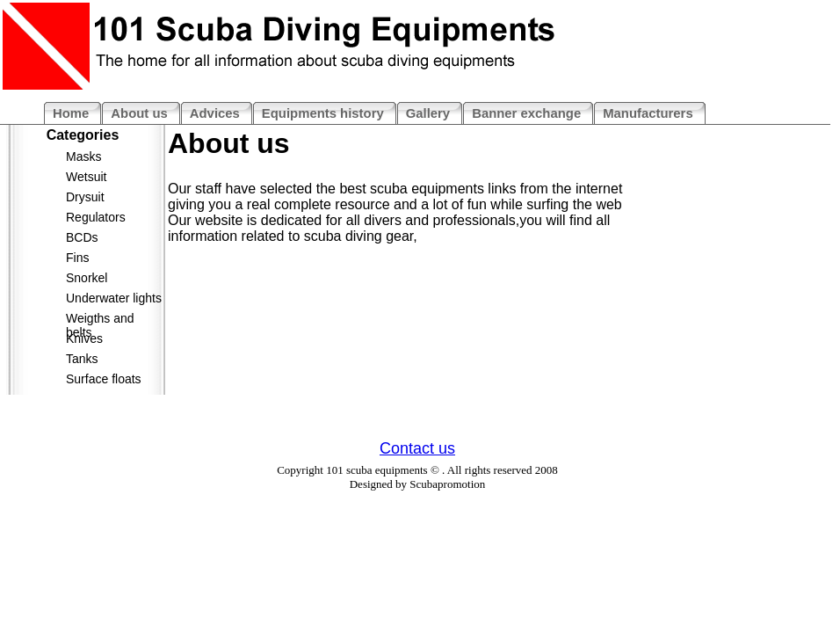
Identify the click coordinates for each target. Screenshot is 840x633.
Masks (83, 156)
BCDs (82, 237)
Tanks (82, 359)
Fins (77, 258)
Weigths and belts (100, 321)
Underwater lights (114, 298)
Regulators (96, 217)
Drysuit (85, 197)
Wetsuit (86, 177)
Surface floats (104, 379)
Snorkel (87, 278)
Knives (84, 338)
